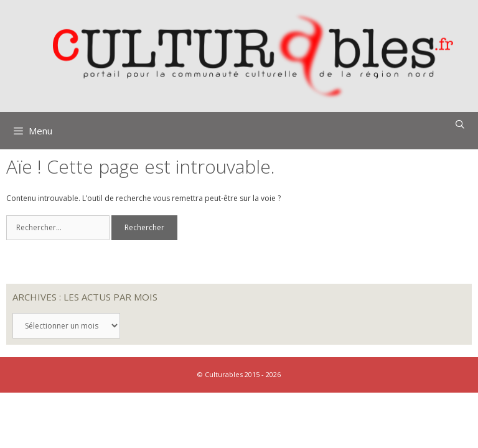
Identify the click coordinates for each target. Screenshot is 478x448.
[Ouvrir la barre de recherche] (460, 124)
